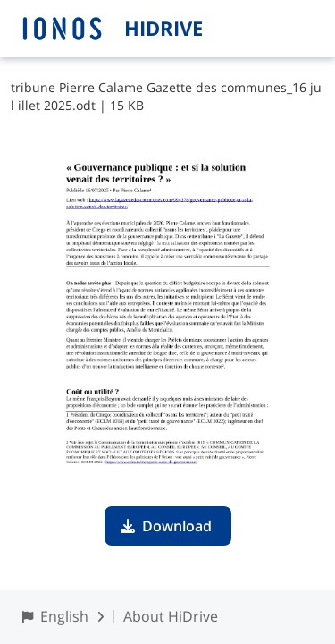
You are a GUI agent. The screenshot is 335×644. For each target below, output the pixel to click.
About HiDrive (171, 616)
